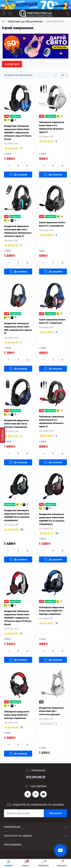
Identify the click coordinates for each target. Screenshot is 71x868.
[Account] (67, 13)
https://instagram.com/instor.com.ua (36, 794)
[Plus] (27, 166)
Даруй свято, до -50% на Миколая (25, 21)
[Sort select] (30, 75)
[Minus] (9, 166)
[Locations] (61, 13)
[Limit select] (64, 75)
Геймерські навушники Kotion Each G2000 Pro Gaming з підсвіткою (52, 611)
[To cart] (18, 175)
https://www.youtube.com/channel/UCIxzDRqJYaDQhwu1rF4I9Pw (43, 794)
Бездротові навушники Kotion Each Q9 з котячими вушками (51, 711)
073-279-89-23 (36, 777)
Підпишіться (55, 813)
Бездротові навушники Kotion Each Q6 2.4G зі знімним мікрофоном (16, 424)
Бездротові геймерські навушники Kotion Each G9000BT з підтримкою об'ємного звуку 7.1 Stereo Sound (18, 133)
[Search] (10, 13)
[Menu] (4, 13)
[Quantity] (18, 166)
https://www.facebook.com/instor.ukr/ (28, 794)
